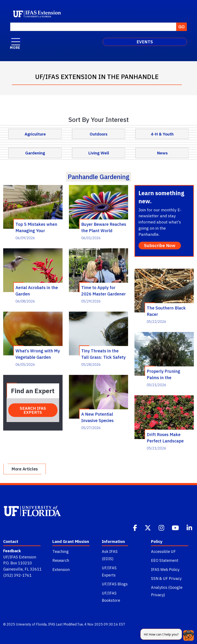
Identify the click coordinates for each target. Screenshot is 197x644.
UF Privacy (172, 578)
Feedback (12, 551)
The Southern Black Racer (166, 311)
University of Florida (31, 624)
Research (61, 560)
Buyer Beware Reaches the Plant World (104, 227)
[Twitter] (148, 527)
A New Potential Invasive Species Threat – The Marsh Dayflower (101, 417)
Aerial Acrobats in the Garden (37, 291)
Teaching (61, 551)
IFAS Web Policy (165, 569)
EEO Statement (165, 560)
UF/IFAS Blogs (115, 584)
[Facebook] (135, 527)
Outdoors (99, 134)
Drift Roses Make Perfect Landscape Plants (165, 438)
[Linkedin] (190, 527)
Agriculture (35, 134)
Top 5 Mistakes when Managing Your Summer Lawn (36, 227)
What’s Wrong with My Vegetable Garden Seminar (38, 354)
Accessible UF (163, 551)
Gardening (35, 153)
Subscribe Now (160, 245)
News (162, 153)
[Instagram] (162, 527)
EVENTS (145, 42)
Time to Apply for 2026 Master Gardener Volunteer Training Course (103, 291)
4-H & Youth (162, 134)
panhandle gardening (98, 177)
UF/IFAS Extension (20, 557)
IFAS (52, 624)
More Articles (25, 469)
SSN (155, 578)
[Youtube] (176, 527)
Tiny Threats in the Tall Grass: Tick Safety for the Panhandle (103, 354)
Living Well (99, 153)
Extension (61, 569)
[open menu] (16, 40)
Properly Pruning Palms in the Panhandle (163, 374)
